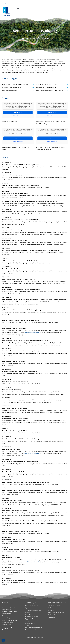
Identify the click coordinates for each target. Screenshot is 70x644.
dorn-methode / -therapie (57, 603)
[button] (18, 84)
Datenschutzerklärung (38, 637)
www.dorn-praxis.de (8, 625)
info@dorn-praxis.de (8, 622)
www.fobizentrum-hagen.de (32, 333)
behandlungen (30, 603)
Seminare (51, 618)
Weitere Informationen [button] (18, 116)
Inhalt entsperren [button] (18, 112)
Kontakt (5, 603)
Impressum (29, 637)
